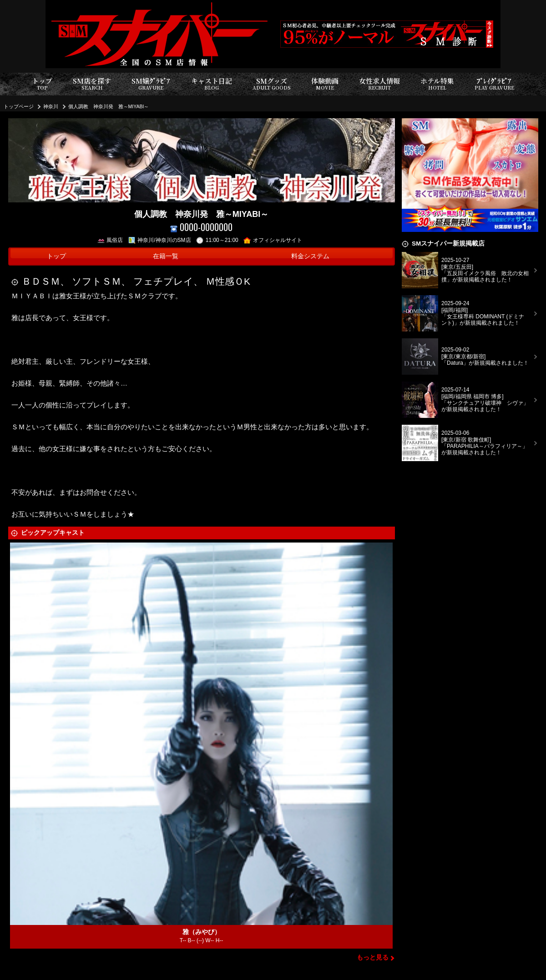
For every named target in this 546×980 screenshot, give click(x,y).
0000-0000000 (201, 227)
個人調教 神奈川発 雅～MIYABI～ (109, 106)
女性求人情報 (379, 84)
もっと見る (373, 957)
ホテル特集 (437, 84)
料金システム (310, 256)
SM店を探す (92, 84)
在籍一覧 (166, 256)
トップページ (19, 106)
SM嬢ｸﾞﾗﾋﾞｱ (151, 84)
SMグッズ (272, 84)
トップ (42, 84)
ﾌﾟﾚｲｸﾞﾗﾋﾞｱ (494, 84)
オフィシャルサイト (273, 240)
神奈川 (51, 106)
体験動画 (325, 84)
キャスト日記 (212, 84)
